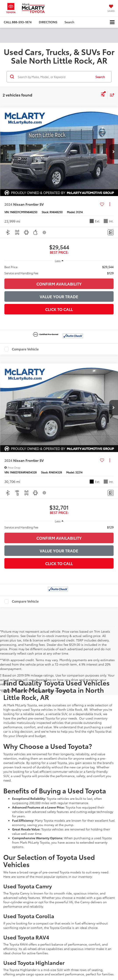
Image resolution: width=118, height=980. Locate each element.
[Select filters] (103, 95)
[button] (18, 22)
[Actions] (110, 204)
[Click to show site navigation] (112, 22)
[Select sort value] (111, 95)
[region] (59, 270)
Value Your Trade (59, 296)
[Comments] (111, 232)
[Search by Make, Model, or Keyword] (54, 77)
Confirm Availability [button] (59, 284)
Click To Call (59, 309)
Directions (48, 22)
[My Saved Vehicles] (111, 9)
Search (100, 77)
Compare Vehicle (25, 349)
